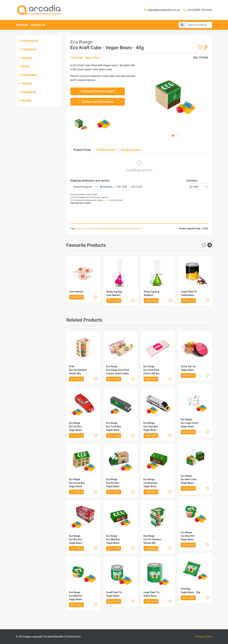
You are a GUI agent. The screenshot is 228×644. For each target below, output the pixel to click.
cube (90, 228)
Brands (25, 100)
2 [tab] (177, 135)
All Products (29, 41)
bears (79, 228)
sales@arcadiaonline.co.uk (164, 10)
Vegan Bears (92, 58)
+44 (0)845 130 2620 (200, 10)
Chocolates (28, 75)
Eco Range (77, 58)
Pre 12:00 (122, 187)
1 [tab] (173, 135)
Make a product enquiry (98, 102)
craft (84, 228)
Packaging (28, 92)
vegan (127, 228)
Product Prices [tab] (82, 150)
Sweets (26, 58)
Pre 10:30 (137, 187)
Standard (108, 187)
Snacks (26, 83)
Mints (25, 66)
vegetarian (136, 228)
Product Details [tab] (106, 150)
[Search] (199, 25)
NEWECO (111, 228)
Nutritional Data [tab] (130, 150)
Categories (28, 49)
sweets (120, 228)
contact (107, 200)
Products (22, 25)
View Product (76, 297)
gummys (102, 228)
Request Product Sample (97, 91)
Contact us (38, 25)
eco (95, 228)
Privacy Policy (204, 637)
